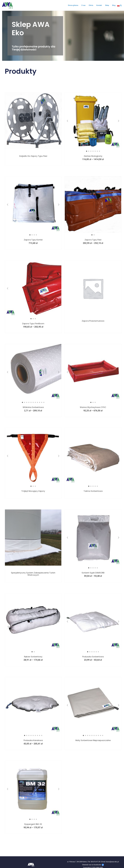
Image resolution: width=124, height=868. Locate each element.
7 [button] (99, 148)
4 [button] (93, 148)
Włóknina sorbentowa (33, 404)
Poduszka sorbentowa (93, 654)
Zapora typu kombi (33, 237)
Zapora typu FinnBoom (33, 320)
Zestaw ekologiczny (93, 153)
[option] (32, 119)
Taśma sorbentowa (93, 488)
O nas (83, 5)
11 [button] (44, 399)
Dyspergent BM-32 (33, 821)
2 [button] (89, 148)
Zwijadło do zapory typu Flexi (33, 153)
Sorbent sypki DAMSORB (93, 570)
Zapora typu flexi (93, 237)
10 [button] (42, 399)
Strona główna (73, 5)
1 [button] (87, 148)
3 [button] (91, 148)
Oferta (91, 5)
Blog (114, 5)
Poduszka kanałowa (33, 737)
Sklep (107, 5)
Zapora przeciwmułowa (93, 318)
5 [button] (95, 148)
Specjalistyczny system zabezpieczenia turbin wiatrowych (33, 571)
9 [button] (40, 399)
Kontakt (99, 5)
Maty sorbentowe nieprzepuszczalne (93, 737)
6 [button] (97, 148)
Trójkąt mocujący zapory (33, 488)
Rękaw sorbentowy (33, 654)
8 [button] (37, 399)
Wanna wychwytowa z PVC (93, 404)
